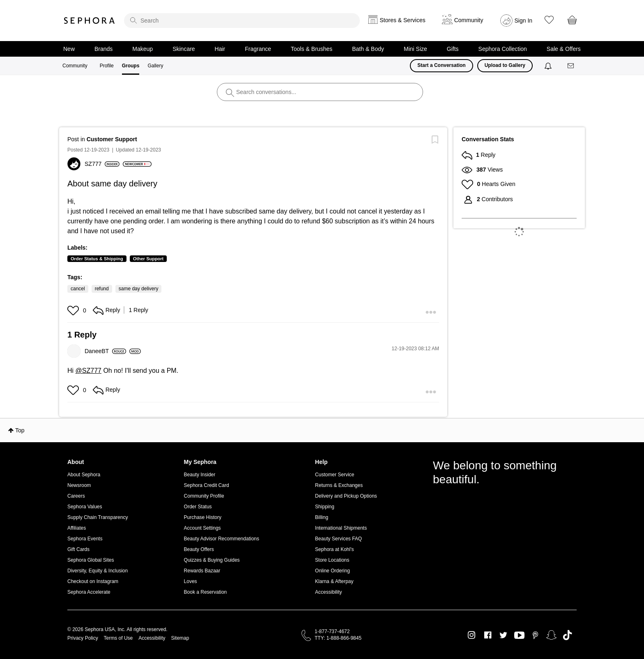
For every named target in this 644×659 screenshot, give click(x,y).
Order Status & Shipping (97, 259)
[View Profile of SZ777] (102, 164)
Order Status (198, 507)
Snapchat (551, 635)
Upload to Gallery (505, 65)
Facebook (488, 635)
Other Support (148, 259)
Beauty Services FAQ (338, 539)
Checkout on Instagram (93, 581)
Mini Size (415, 49)
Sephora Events (85, 539)
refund (102, 289)
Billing (322, 517)
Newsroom (79, 485)
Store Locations (332, 560)
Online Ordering (332, 571)
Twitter (503, 635)
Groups (131, 66)
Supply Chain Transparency (98, 517)
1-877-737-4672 (332, 631)
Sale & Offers (564, 49)
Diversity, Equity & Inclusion (98, 571)
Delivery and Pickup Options (346, 496)
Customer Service (335, 475)
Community (75, 66)
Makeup (143, 49)
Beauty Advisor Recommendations (222, 539)
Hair (220, 49)
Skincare (184, 49)
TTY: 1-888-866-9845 (338, 638)
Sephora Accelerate (89, 592)
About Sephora (84, 475)
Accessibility (328, 592)
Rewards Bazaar (202, 571)
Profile (107, 66)
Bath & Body (368, 49)
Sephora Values (85, 507)
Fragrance (258, 49)
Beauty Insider (200, 475)
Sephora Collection (503, 49)
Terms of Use (118, 638)
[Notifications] (549, 66)
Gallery (155, 66)
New (69, 49)
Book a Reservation (206, 592)
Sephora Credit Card (207, 485)
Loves (191, 581)
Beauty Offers (199, 549)
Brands (103, 49)
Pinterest (535, 635)
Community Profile (204, 496)
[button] (74, 310)
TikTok (567, 635)
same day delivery (139, 289)
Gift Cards (78, 549)
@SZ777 (89, 371)
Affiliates (77, 528)
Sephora (90, 21)
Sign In (524, 21)
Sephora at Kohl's (334, 549)
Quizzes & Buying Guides (212, 560)
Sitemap (180, 638)
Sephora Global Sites (91, 560)
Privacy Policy (83, 638)
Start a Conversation (441, 65)
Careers (76, 496)
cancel (78, 289)
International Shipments (341, 528)
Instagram (472, 635)
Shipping (325, 507)
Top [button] (20, 430)
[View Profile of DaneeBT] (105, 351)
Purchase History (203, 517)
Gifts (453, 49)
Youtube (519, 636)
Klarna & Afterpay (334, 581)
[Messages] (571, 66)
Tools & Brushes (312, 49)
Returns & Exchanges (339, 485)
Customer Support (112, 139)
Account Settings (202, 528)
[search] (242, 21)
